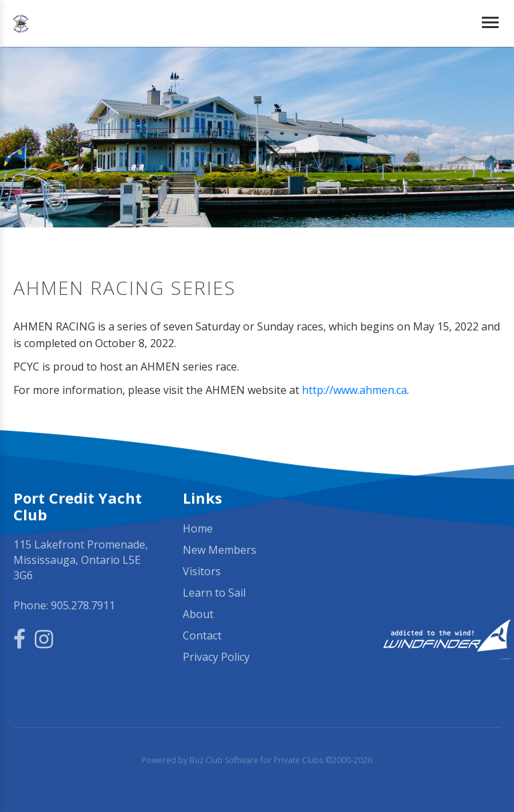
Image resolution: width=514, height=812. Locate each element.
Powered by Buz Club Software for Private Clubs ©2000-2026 (257, 760)
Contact (202, 635)
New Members (220, 550)
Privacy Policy (216, 657)
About (198, 614)
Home (198, 528)
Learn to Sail (214, 593)
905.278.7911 (83, 605)
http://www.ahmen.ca (354, 390)
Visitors (202, 571)
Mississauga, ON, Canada (426, 529)
